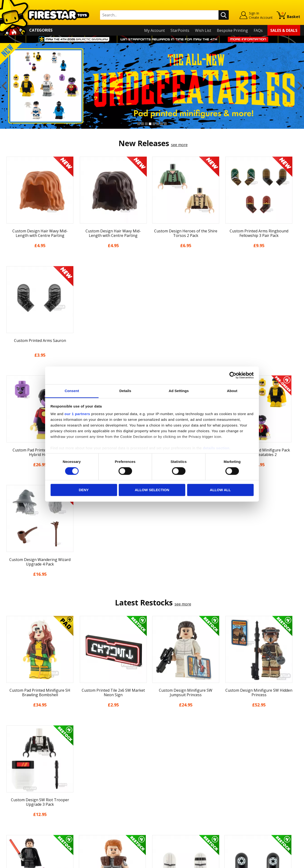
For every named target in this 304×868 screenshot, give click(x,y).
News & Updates (19, 780)
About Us (12, 773)
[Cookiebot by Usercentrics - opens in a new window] (233, 375)
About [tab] (232, 391)
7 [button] (161, 124)
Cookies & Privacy (19, 807)
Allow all (220, 490)
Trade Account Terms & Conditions (109, 811)
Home (9, 760)
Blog (8, 787)
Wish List (203, 30)
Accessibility (14, 814)
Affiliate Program (93, 819)
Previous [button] (4, 86)
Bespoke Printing (232, 30)
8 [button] (165, 124)
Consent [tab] (72, 391)
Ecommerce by (283, 863)
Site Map (12, 828)
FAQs (258, 30)
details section (216, 448)
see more (179, 145)
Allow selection (152, 490)
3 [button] (146, 124)
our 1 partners (77, 414)
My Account (154, 30)
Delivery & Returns (20, 794)
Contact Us (88, 760)
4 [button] (150, 124)
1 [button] (139, 124)
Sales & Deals (284, 30)
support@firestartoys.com (101, 783)
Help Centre (89, 767)
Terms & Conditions (21, 801)
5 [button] (154, 124)
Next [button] (300, 86)
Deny (84, 490)
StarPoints (180, 30)
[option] (152, 86)
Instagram (188, 778)
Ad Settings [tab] (179, 391)
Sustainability (16, 821)
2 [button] (142, 124)
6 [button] (158, 124)
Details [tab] (125, 391)
